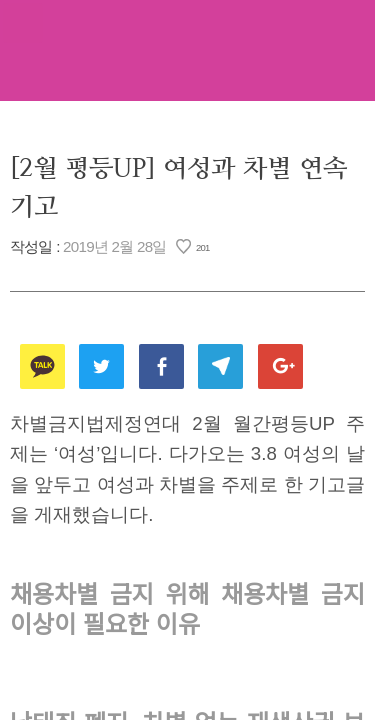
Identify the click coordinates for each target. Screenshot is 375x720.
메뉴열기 (23, 23)
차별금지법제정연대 (188, 50)
